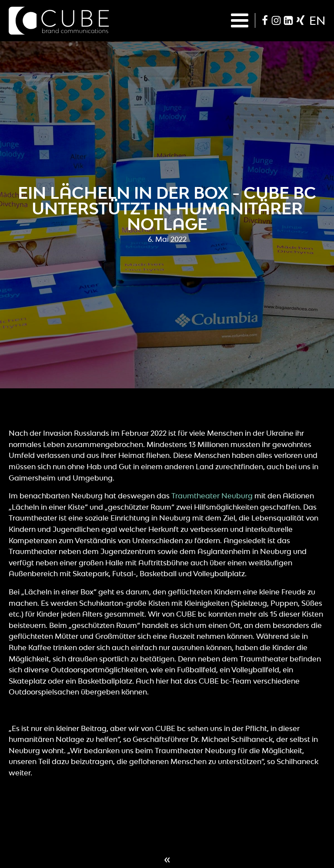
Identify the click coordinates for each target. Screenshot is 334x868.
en (317, 20)
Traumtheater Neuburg (212, 496)
